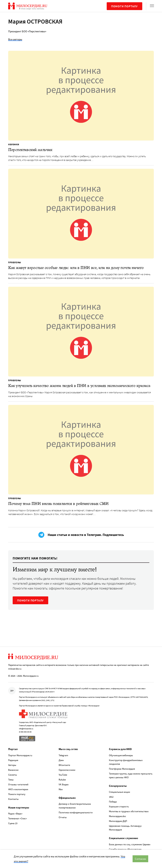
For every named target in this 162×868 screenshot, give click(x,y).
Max (61, 789)
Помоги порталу (124, 6)
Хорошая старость (119, 806)
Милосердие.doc (117, 816)
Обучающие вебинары (121, 755)
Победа (113, 802)
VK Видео (64, 784)
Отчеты (63, 817)
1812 (111, 797)
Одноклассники (67, 770)
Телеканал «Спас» (18, 818)
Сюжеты (13, 775)
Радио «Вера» (15, 814)
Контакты (13, 799)
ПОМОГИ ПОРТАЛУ (30, 600)
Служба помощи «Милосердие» (125, 849)
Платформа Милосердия (122, 769)
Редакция (13, 760)
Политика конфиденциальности (76, 812)
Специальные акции (119, 792)
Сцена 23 (13, 823)
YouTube (63, 775)
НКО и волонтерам (18, 789)
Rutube (62, 780)
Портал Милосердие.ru (20, 755)
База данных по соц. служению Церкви (130, 844)
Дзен (61, 760)
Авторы (12, 765)
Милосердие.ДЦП (118, 821)
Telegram (63, 755)
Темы (11, 780)
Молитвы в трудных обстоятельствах (129, 811)
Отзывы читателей (18, 784)
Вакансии (13, 770)
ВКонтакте (64, 765)
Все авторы (15, 39)
